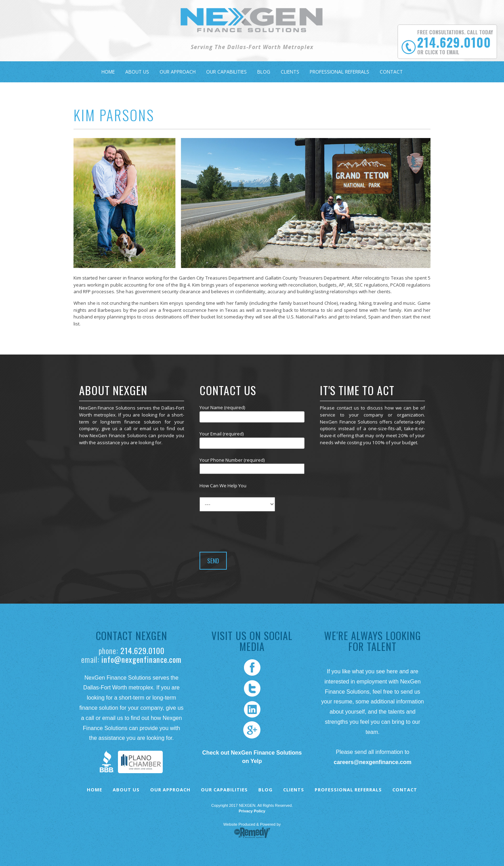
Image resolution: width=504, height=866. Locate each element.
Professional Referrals (339, 72)
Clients (290, 72)
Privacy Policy (252, 811)
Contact (391, 72)
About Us (137, 72)
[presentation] (253, 530)
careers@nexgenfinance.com (372, 762)
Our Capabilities (226, 72)
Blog (264, 72)
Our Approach (178, 72)
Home (108, 72)
